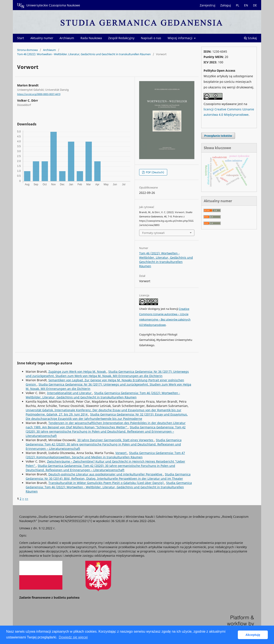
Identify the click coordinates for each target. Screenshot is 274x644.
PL (238, 5)
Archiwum (67, 38)
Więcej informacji (180, 38)
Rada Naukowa (91, 38)
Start (21, 38)
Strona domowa (27, 50)
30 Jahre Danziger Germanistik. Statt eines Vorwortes (116, 440)
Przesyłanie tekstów (218, 136)
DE (255, 5)
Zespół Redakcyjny (121, 38)
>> (27, 499)
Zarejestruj (208, 5)
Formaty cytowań (153, 233)
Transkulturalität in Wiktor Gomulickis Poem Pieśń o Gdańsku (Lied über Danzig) (106, 483)
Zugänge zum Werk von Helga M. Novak (77, 372)
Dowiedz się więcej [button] (73, 637)
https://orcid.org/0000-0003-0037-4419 (39, 94)
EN (246, 5)
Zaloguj (226, 5)
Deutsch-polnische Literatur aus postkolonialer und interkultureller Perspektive (106, 474)
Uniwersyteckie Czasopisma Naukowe (49, 6)
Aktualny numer (42, 38)
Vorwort (121, 453)
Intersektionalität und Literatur (70, 393)
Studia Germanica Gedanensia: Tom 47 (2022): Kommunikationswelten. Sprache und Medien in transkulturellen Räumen (105, 455)
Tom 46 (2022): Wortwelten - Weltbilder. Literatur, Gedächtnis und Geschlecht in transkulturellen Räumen (84, 54)
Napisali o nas (151, 38)
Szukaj (250, 38)
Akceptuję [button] (253, 635)
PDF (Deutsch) (155, 172)
